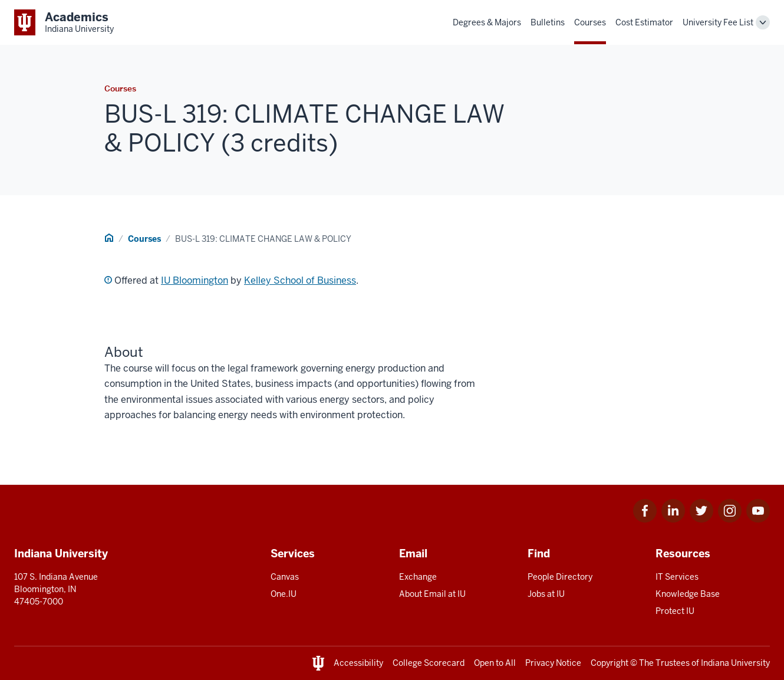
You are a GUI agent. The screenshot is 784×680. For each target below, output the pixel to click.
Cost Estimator (644, 22)
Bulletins (548, 22)
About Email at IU (432, 594)
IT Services (677, 577)
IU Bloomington (195, 280)
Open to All (495, 663)
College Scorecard (429, 663)
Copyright (610, 663)
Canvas (285, 577)
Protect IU (675, 611)
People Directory (560, 577)
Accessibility (358, 663)
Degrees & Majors (487, 22)
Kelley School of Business (300, 280)
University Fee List (718, 22)
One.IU (284, 594)
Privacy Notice (553, 663)
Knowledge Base (688, 594)
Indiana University (735, 663)
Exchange (418, 577)
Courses (590, 22)
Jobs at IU (546, 594)
